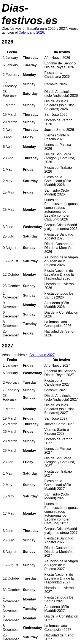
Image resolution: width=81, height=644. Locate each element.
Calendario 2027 (42, 355)
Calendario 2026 (31, 32)
